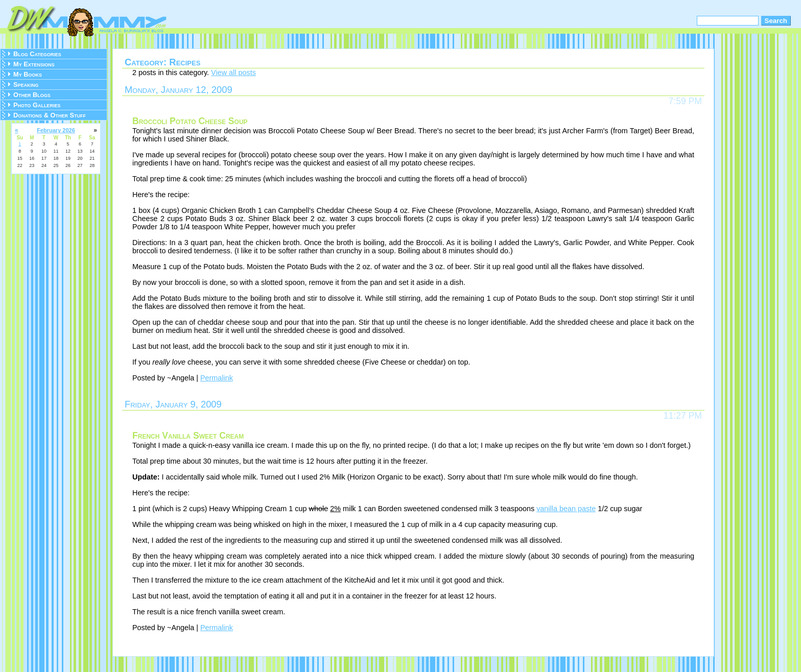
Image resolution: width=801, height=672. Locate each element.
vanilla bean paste (566, 509)
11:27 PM (683, 416)
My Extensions (34, 64)
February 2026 (56, 130)
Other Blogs (32, 95)
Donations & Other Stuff (50, 115)
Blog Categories (37, 54)
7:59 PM (685, 101)
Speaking (26, 85)
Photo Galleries (37, 105)
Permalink (217, 378)
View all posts (233, 73)
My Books (28, 74)
